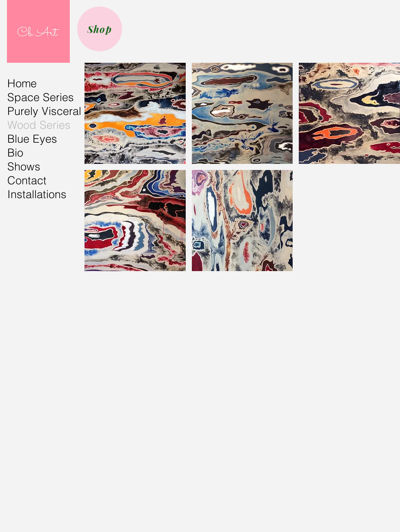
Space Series (41, 97)
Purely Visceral (44, 111)
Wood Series (39, 125)
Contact (27, 180)
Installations (37, 194)
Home (22, 83)
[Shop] (100, 29)
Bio (15, 153)
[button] (135, 113)
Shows (24, 167)
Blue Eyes (32, 139)
